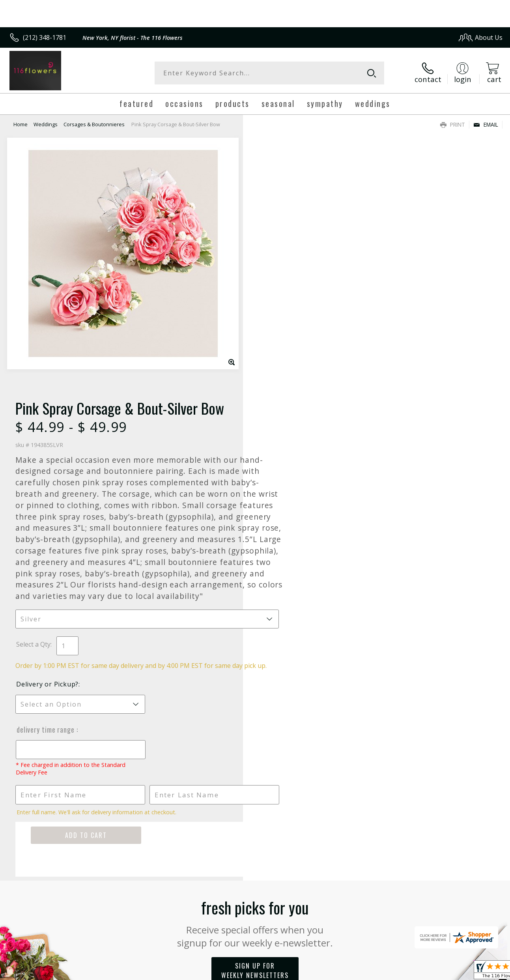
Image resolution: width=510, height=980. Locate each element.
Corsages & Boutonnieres (94, 124)
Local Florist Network (429, 972)
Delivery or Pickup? (287, 453)
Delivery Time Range (286, 498)
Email (486, 124)
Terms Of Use (327, 972)
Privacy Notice (373, 972)
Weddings (46, 124)
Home (21, 124)
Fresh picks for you (255, 691)
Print (453, 124)
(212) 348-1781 (45, 37)
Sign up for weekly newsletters (255, 739)
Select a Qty (273, 404)
